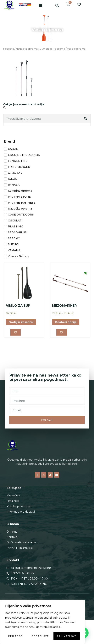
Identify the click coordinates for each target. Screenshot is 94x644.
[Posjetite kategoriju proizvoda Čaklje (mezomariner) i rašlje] (24, 84)
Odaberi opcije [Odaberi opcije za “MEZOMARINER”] (66, 322)
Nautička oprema (27, 49)
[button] (41, 5)
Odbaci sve (40, 636)
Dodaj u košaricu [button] (21, 322)
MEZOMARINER (64, 306)
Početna (9, 49)
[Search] (86, 119)
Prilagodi (16, 636)
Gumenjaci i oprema (52, 49)
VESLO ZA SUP (18, 306)
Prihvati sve (67, 636)
